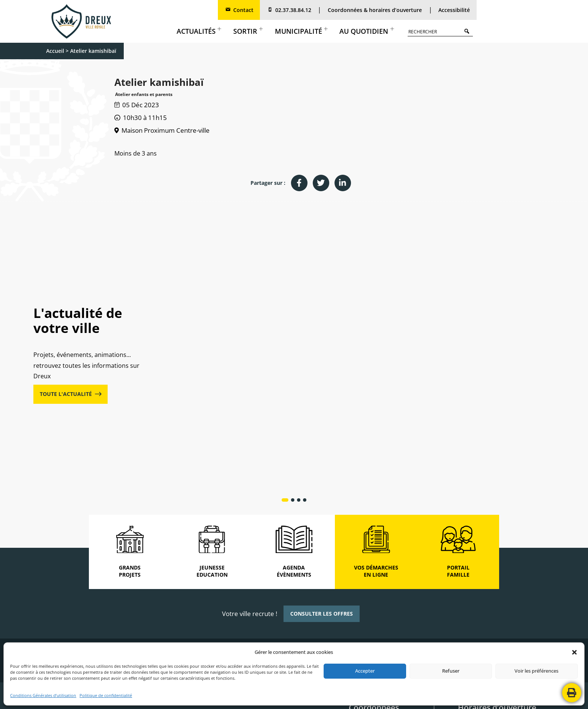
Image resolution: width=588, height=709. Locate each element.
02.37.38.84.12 (289, 10)
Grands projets (230, 311)
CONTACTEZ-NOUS (370, 698)
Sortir (248, 31)
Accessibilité (454, 10)
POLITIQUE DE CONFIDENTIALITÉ (279, 698)
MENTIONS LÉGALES (220, 698)
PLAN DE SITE (331, 698)
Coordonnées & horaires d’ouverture (375, 10)
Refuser (451, 671)
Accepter (365, 671)
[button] (574, 652)
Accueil (55, 51)
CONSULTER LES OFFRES (322, 481)
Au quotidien (367, 31)
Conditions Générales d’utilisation (43, 696)
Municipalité (301, 31)
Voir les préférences (536, 671)
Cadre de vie (359, 311)
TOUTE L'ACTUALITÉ (71, 328)
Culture (485, 311)
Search (469, 31)
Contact (239, 10)
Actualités (199, 31)
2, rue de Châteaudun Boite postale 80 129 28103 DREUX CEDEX (376, 602)
